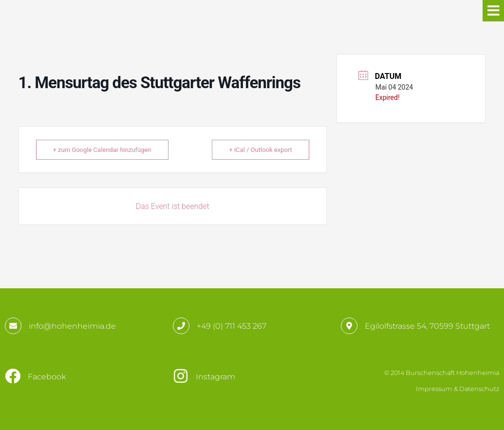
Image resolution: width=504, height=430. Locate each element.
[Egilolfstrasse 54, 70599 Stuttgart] (349, 326)
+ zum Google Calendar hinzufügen (102, 150)
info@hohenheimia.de (72, 326)
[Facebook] (13, 376)
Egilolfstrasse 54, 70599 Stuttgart (427, 326)
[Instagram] (181, 376)
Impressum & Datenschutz (457, 389)
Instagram (215, 377)
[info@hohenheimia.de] (13, 326)
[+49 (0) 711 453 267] (181, 326)
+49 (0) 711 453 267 (232, 326)
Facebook (47, 377)
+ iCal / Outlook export (260, 150)
